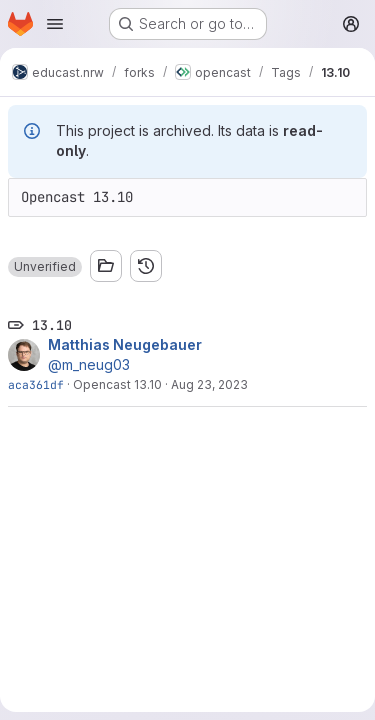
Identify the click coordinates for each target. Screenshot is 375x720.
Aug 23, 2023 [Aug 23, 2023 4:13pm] (209, 384)
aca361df (36, 384)
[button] (45, 267)
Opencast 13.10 (117, 384)
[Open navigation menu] (55, 24)
